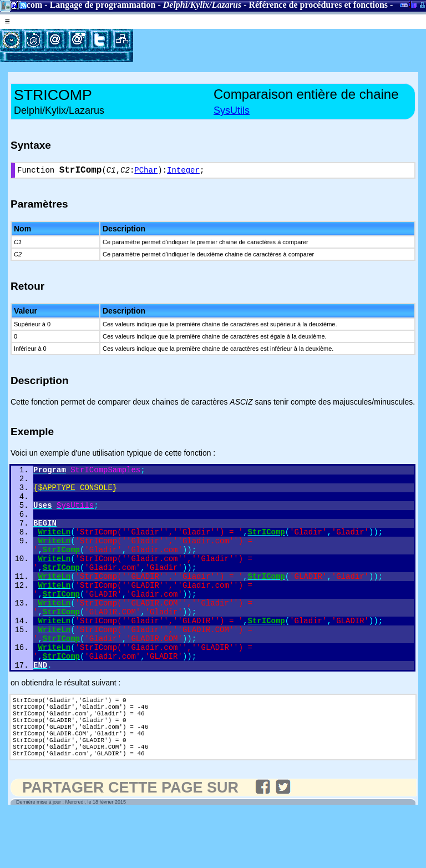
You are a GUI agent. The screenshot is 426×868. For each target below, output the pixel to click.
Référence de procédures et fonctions (318, 5)
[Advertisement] (263, 46)
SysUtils (232, 110)
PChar (146, 172)
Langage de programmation (103, 5)
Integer (183, 172)
